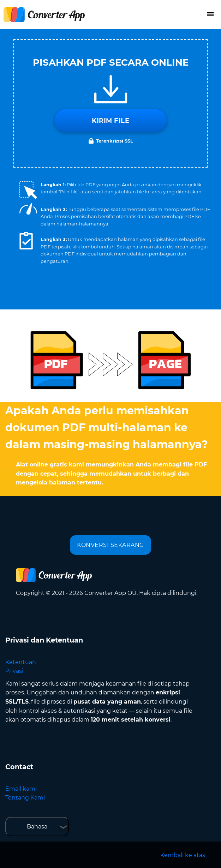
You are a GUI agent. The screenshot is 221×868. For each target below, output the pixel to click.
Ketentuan (21, 662)
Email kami (21, 789)
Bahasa (37, 827)
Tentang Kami (25, 798)
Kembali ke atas (183, 855)
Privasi (14, 671)
